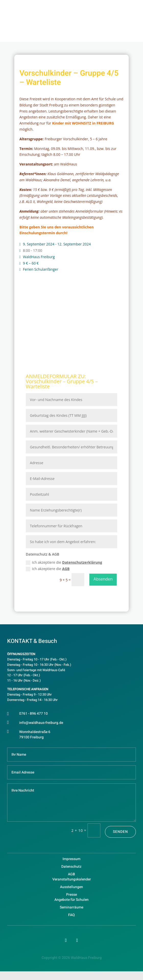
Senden (120, 832)
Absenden (103, 579)
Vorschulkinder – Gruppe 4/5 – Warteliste (62, 384)
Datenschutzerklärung (82, 562)
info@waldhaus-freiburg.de (41, 723)
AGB (66, 569)
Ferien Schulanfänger (41, 269)
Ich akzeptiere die (64, 562)
